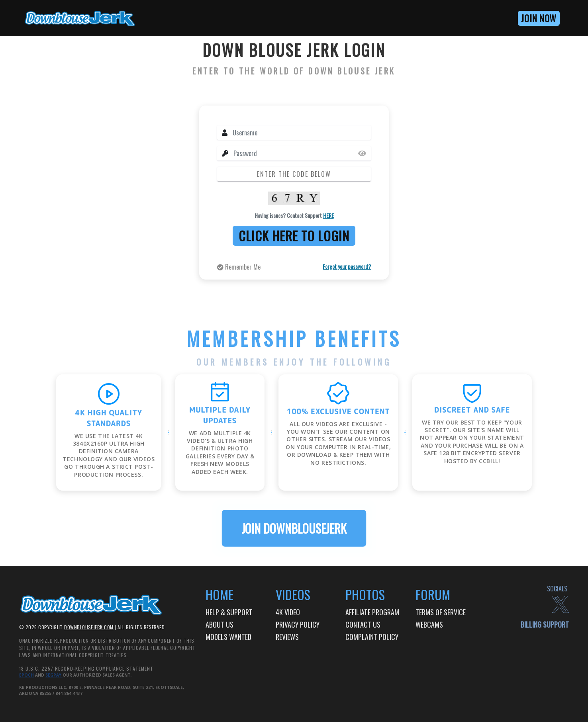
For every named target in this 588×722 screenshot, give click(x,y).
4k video (288, 612)
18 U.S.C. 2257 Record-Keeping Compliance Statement (86, 668)
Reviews (287, 637)
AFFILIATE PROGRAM (372, 612)
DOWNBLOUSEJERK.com (89, 627)
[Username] (302, 133)
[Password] (302, 153)
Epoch (26, 675)
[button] (510, 18)
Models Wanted (228, 637)
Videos (293, 594)
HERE (328, 215)
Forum (433, 594)
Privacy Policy (298, 624)
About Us (220, 624)
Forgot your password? (347, 266)
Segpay (54, 675)
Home (220, 594)
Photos (365, 594)
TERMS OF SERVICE (441, 612)
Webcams (429, 624)
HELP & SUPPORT (229, 612)
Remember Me (239, 267)
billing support (545, 624)
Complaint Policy (372, 637)
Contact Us (363, 624)
